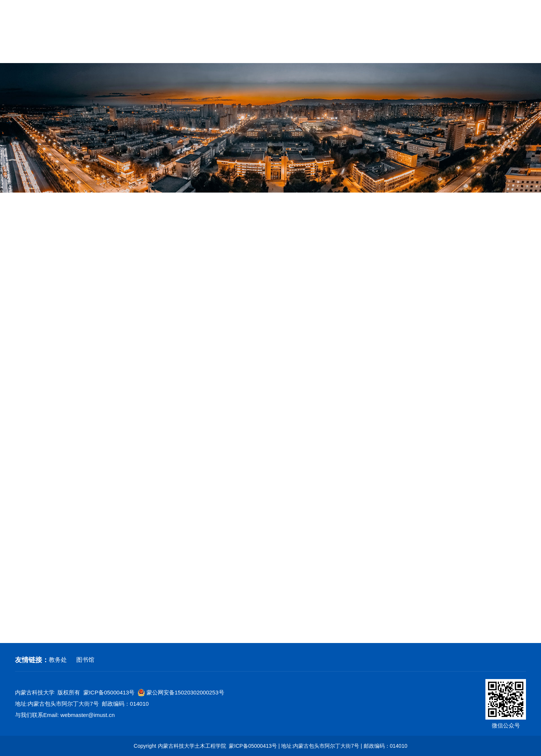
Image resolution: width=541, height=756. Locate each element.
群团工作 (319, 52)
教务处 (58, 660)
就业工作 (33, 273)
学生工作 (367, 52)
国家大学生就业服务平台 (329, 361)
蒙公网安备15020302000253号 (181, 693)
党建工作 (270, 52)
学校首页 (413, 20)
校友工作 (464, 52)
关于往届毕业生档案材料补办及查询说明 (329, 235)
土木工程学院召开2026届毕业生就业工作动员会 (329, 487)
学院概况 (77, 52)
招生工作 (33, 250)
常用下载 (512, 52)
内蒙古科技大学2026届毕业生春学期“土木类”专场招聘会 (329, 261)
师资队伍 (125, 52)
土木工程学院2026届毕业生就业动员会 (329, 386)
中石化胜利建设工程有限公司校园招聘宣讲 (329, 462)
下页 (349, 620)
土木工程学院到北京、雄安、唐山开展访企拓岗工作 (329, 512)
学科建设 (174, 52)
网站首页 (29, 52)
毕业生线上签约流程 (329, 587)
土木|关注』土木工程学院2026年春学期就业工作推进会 (329, 311)
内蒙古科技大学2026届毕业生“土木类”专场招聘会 (329, 537)
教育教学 (222, 52)
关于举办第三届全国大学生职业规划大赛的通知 (329, 437)
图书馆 (85, 660)
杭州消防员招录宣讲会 (329, 336)
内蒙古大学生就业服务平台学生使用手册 (329, 411)
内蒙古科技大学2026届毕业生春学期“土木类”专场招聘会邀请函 (329, 286)
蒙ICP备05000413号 (109, 692)
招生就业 (416, 52)
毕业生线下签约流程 (329, 562)
